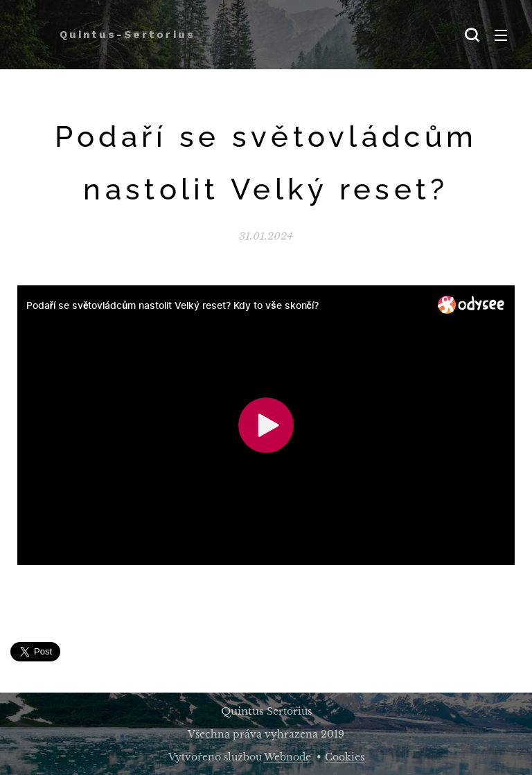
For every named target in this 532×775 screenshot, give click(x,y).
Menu (501, 35)
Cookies (345, 757)
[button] (472, 35)
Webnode (287, 757)
